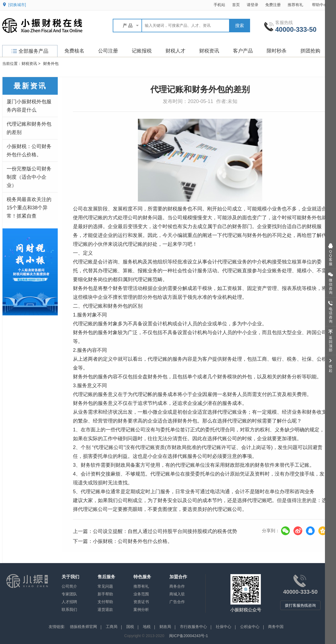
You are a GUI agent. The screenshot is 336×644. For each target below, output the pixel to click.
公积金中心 (250, 627)
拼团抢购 (310, 51)
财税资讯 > (31, 64)
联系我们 (69, 609)
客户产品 (243, 51)
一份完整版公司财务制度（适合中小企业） (29, 177)
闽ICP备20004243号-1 (188, 636)
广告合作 (177, 602)
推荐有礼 (295, 5)
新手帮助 (105, 594)
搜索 (240, 26)
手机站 (219, 5)
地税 (147, 627)
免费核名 (74, 51)
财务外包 (51, 64)
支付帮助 (105, 602)
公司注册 (108, 51)
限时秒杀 (277, 51)
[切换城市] (17, 5)
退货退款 (105, 609)
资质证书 (141, 602)
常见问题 (105, 586)
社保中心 (224, 627)
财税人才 (175, 51)
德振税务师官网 (83, 627)
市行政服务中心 (193, 627)
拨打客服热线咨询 (300, 605)
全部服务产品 (30, 51)
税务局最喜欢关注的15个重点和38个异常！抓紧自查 (29, 208)
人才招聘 (69, 602)
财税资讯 (209, 51)
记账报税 (142, 51)
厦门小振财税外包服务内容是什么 (29, 106)
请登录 (253, 5)
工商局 (112, 627)
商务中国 (276, 627)
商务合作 (177, 586)
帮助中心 (322, 5)
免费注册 (273, 5)
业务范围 (141, 594)
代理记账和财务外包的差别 (29, 128)
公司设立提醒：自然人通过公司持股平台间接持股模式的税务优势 (165, 531)
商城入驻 (177, 594)
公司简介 (69, 586)
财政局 (165, 627)
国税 (130, 627)
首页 (236, 5)
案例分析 (141, 609)
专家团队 (69, 594)
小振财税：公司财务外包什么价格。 (29, 151)
